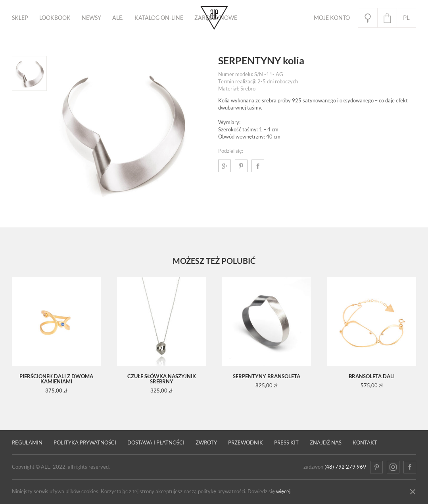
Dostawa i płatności (156, 443)
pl (406, 18)
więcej (283, 491)
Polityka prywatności (85, 443)
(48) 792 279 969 (345, 467)
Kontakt (365, 443)
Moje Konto (332, 18)
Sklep (20, 18)
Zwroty (206, 443)
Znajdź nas (326, 443)
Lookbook (55, 18)
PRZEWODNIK (246, 443)
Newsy (91, 18)
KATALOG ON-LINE (159, 18)
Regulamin (27, 443)
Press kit (286, 443)
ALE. (118, 18)
